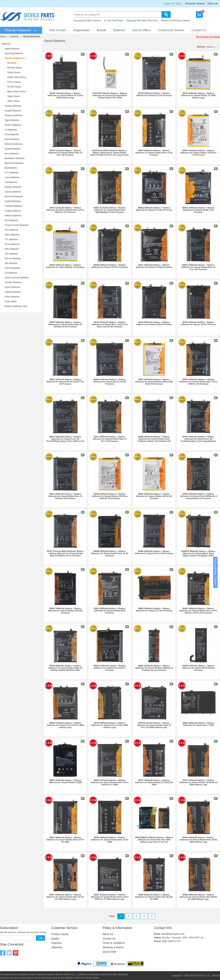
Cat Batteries (11, 182)
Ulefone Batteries (13, 216)
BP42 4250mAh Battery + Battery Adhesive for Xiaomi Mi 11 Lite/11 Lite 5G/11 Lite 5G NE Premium (110, 324)
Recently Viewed (195, 3)
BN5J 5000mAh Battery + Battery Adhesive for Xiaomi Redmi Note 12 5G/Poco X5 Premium (65, 496)
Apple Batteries (12, 49)
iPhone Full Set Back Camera (175, 21)
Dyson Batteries (12, 287)
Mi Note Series (15, 68)
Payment (56, 943)
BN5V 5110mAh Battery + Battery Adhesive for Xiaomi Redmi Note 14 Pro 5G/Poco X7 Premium (65, 210)
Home (3, 37)
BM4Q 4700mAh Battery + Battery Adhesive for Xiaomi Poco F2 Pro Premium (110, 668)
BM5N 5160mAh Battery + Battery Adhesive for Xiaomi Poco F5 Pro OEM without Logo (65, 725)
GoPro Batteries (12, 268)
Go (41, 938)
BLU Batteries (11, 220)
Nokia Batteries (12, 139)
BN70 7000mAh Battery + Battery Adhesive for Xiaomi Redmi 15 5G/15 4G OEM (154, 782)
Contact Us (199, 30)
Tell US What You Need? (208, 37)
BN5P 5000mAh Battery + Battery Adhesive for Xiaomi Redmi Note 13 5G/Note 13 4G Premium (65, 324)
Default (210, 47)
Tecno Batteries (12, 244)
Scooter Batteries (13, 282)
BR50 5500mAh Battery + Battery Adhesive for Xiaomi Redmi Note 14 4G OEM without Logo (198, 840)
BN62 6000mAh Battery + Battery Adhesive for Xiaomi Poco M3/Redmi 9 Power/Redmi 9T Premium (198, 496)
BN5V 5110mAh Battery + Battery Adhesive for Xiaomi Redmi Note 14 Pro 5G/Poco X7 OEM (110, 782)
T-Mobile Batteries (13, 206)
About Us (108, 934)
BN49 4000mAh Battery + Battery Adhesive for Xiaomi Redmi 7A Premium (65, 266)
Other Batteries (12, 297)
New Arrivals (58, 30)
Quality (55, 939)
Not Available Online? (216, 572)
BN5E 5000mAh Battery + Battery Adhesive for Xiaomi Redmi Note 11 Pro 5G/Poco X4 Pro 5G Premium (198, 611)
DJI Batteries (11, 273)
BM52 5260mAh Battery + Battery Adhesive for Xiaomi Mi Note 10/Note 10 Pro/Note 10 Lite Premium (154, 668)
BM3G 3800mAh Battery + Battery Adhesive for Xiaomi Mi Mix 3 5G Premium (198, 210)
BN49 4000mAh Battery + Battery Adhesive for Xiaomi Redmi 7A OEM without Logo (198, 95)
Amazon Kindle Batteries (17, 225)
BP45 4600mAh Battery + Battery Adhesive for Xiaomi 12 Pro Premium (198, 323)
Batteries (119, 30)
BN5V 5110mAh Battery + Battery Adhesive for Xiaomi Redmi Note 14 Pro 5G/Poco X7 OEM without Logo (110, 897)
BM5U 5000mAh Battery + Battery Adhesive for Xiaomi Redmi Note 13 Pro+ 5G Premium (198, 267)
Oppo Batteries (12, 120)
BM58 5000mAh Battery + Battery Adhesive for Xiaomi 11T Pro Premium (154, 610)
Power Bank (11, 301)
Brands (101, 30)
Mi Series (12, 63)
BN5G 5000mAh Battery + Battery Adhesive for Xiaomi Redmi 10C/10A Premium (65, 611)
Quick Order (110, 952)
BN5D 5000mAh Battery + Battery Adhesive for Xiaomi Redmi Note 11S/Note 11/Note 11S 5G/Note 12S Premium (154, 440)
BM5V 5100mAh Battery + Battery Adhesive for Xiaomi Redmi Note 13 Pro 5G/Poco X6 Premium (198, 382)
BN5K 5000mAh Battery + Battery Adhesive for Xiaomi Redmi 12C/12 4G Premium (154, 496)
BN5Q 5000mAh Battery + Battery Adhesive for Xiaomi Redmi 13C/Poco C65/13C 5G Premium (110, 496)
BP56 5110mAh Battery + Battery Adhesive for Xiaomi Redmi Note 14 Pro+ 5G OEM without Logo (154, 725)
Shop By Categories (18, 30)
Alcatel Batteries (13, 149)
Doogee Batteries (13, 187)
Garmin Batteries (13, 259)
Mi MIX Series (14, 87)
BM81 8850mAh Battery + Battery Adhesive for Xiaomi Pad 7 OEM (198, 724)
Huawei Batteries (13, 106)
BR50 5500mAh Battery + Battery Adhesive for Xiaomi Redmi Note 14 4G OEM (110, 840)
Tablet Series (14, 96)
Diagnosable (81, 30)
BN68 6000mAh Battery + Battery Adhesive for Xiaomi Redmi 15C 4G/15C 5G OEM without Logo (198, 897)
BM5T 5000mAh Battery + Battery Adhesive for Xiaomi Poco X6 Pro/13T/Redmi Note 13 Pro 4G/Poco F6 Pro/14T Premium (65, 440)
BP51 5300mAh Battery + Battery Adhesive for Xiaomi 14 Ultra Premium (154, 266)
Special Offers (142, 30)
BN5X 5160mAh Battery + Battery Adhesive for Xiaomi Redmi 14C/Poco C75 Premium (198, 153)
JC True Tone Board (114, 21)
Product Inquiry (60, 934)
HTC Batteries (11, 173)
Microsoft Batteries (14, 197)
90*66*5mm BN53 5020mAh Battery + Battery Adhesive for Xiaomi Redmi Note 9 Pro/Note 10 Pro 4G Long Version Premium (110, 154)
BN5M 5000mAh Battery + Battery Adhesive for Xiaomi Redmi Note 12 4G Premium (110, 553)
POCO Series (14, 82)
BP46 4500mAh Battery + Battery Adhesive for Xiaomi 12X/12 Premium (154, 323)
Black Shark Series (17, 92)
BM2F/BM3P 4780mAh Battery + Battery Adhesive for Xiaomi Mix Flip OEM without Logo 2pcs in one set (154, 840)
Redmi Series (14, 72)
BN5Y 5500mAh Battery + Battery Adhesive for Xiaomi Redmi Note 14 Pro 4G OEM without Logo (65, 897)
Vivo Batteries (11, 230)
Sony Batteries (12, 134)
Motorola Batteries (13, 144)
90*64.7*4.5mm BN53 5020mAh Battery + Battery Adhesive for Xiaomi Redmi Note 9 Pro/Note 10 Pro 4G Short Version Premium (65, 554)
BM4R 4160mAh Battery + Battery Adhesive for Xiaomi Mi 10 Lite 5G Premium (110, 382)
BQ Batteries (11, 168)
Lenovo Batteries (13, 192)
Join (178, 3)
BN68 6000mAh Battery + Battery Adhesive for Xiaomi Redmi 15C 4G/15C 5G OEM (154, 897)
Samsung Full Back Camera (87, 21)
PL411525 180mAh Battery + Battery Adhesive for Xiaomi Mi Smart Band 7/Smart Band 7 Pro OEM (110, 95)
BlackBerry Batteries (15, 158)
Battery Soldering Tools (16, 306)
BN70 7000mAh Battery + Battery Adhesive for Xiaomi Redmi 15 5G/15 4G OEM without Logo (198, 782)
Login (167, 3)
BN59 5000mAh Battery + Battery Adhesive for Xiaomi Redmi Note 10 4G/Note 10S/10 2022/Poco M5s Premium (65, 669)
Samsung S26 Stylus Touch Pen (142, 21)
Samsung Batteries (14, 53)
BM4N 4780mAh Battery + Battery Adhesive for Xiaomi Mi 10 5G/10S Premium (198, 668)
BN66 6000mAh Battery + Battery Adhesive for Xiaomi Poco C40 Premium (154, 552)
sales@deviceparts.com (173, 934)
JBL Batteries (11, 263)
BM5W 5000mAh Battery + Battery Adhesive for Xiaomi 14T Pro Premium (110, 266)
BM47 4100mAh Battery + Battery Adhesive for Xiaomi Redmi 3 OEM (65, 781)
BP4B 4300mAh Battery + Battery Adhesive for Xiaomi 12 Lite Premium (154, 94)
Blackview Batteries (14, 163)
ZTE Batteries (11, 254)
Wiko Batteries (12, 249)
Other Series (13, 101)
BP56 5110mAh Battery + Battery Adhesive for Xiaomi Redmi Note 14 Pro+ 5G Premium (65, 153)
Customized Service (171, 30)
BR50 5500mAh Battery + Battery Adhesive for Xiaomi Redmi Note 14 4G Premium (154, 153)
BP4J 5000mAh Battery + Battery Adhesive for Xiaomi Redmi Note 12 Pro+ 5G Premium (110, 439)
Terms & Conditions (114, 943)
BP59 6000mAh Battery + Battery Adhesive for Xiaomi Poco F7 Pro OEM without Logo (110, 725)
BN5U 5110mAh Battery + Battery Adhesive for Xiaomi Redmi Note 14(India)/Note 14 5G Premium (110, 210)
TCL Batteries (11, 239)
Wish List (213, 3)
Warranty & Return (113, 947)
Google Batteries (13, 111)
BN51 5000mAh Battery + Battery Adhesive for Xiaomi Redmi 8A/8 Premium (110, 611)
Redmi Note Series (17, 77)
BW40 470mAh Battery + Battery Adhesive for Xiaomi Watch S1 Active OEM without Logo (65, 95)
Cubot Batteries (12, 177)
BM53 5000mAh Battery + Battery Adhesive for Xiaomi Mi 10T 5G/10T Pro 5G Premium (65, 382)
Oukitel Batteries (13, 201)
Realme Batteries (13, 125)
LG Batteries (11, 130)
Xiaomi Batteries (32, 37)
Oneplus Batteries (13, 115)
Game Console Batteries (17, 278)
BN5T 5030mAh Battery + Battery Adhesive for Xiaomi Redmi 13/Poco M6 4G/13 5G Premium (154, 382)
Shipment (57, 947)
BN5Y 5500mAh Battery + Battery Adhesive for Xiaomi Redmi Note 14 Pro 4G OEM (65, 840)
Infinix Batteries (12, 235)
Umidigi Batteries (13, 211)
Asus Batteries (12, 154)
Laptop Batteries (13, 292)
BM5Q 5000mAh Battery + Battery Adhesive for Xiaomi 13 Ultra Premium (154, 209)
